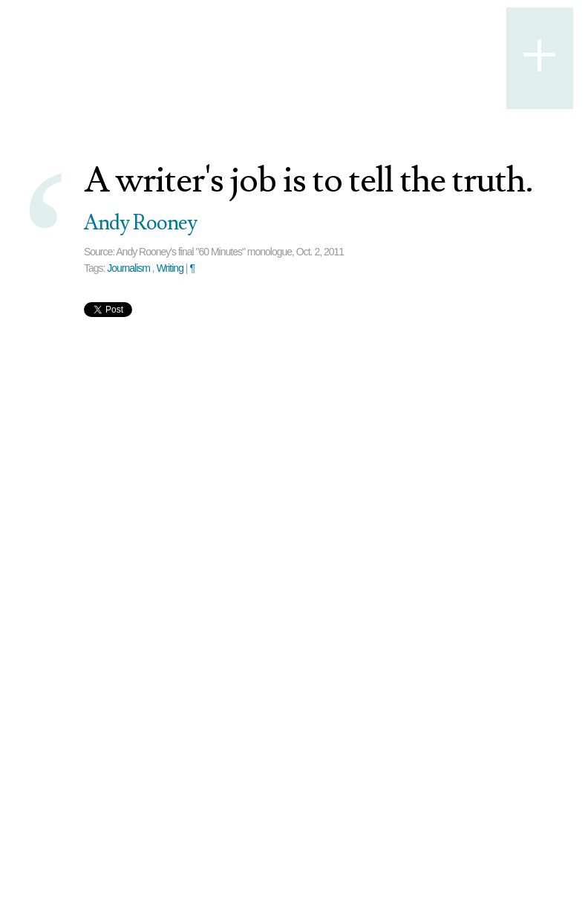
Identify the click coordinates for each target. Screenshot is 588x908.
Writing (170, 268)
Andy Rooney (140, 223)
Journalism (128, 268)
